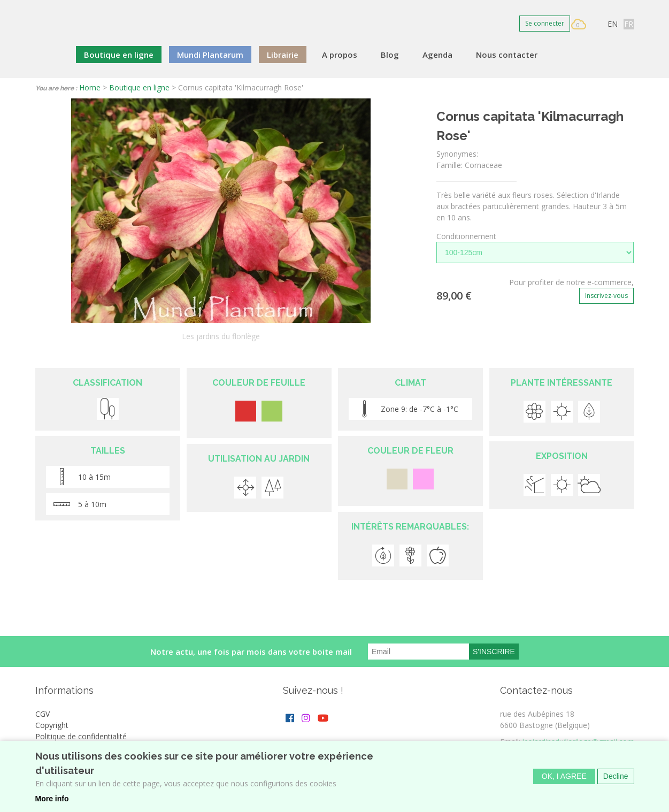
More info (52, 800)
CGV (43, 714)
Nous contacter (507, 55)
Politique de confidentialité (81, 736)
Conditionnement (466, 236)
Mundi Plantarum (210, 55)
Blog (390, 55)
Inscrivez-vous (606, 296)
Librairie (283, 55)
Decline (616, 778)
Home (90, 87)
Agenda (437, 55)
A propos (340, 55)
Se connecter (545, 23)
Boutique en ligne (119, 55)
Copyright (52, 725)
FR (629, 24)
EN (613, 24)
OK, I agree (564, 778)
